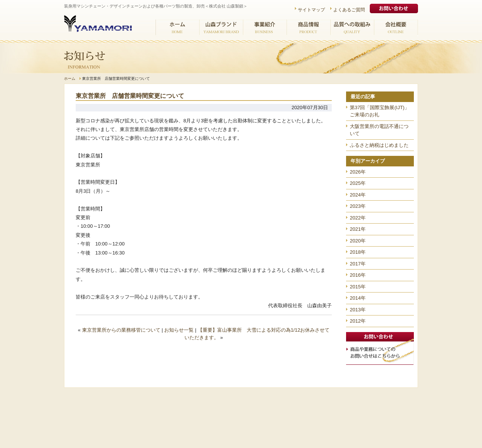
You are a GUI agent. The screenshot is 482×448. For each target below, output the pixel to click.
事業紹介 (265, 28)
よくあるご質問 (349, 10)
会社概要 (396, 28)
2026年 (358, 172)
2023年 (358, 206)
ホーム (177, 28)
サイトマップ (311, 10)
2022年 (358, 218)
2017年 (358, 264)
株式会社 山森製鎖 (98, 27)
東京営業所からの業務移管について (121, 330)
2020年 (358, 241)
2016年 (358, 275)
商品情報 (308, 28)
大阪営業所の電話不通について (379, 130)
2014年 (358, 298)
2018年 (358, 252)
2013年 (358, 310)
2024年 (358, 195)
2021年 (358, 229)
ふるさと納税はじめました (379, 145)
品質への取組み (352, 28)
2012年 (358, 321)
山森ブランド (221, 28)
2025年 (358, 183)
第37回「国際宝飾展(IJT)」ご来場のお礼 (380, 111)
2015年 (358, 287)
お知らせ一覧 (179, 330)
